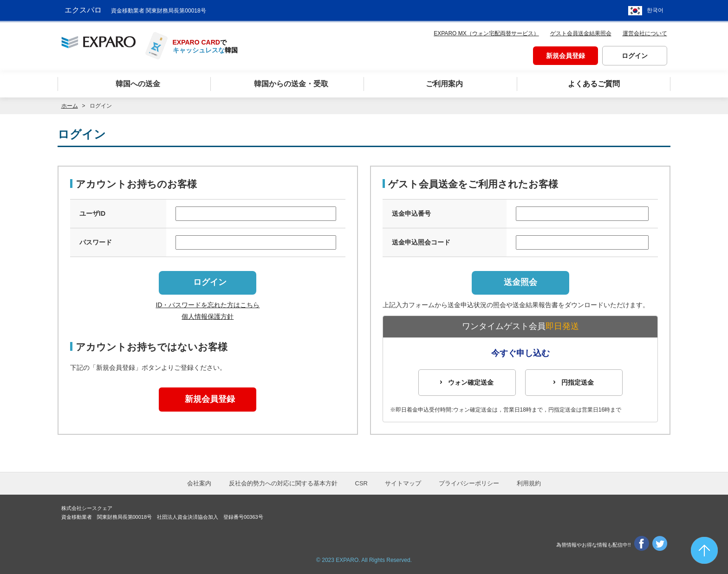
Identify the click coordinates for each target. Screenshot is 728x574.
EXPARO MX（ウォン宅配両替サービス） (486, 31)
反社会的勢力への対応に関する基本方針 (283, 483)
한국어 (655, 9)
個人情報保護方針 (208, 316)
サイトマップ (403, 483)
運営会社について (645, 31)
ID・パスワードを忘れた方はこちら (208, 305)
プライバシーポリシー (469, 483)
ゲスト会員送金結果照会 (581, 31)
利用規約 (529, 483)
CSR (361, 483)
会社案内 (199, 483)
